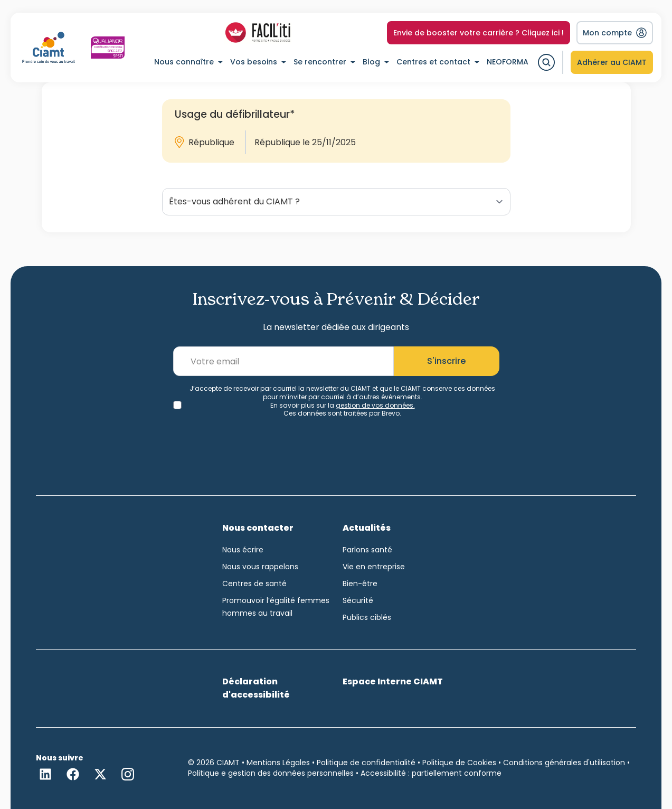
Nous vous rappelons (260, 567)
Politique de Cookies (459, 763)
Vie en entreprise (374, 567)
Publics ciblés (367, 617)
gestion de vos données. (375, 405)
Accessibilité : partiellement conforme (431, 773)
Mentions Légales (278, 763)
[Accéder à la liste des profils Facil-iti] (258, 33)
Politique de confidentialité (366, 763)
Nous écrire (243, 550)
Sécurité (358, 600)
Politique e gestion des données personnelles (271, 773)
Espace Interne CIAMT (393, 681)
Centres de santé (254, 584)
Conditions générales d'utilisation (564, 763)
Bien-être (360, 584)
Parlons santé (367, 550)
